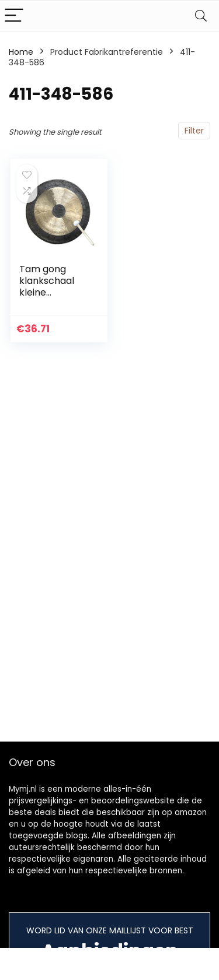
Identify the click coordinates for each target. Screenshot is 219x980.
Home (21, 52)
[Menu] (14, 16)
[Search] (201, 16)
